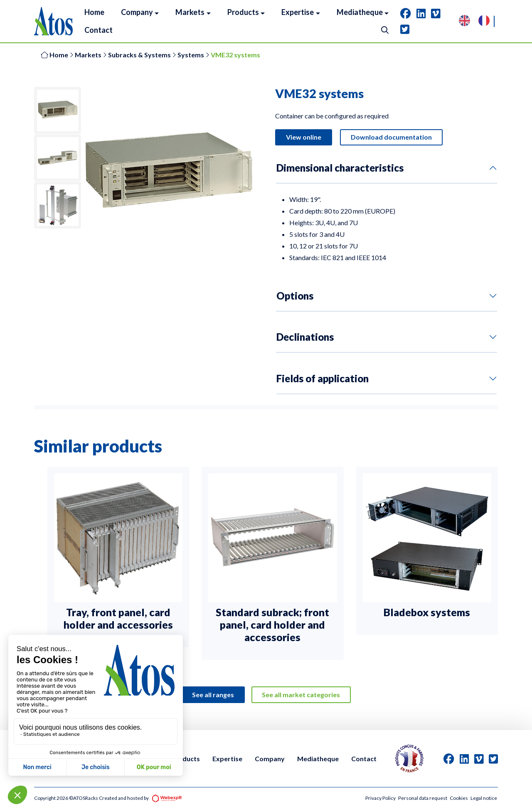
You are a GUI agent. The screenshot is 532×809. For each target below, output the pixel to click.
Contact (364, 759)
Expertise (227, 759)
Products (186, 759)
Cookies (459, 798)
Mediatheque (318, 759)
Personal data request (423, 798)
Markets (88, 55)
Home (54, 55)
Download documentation (391, 137)
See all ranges (213, 695)
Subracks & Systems (139, 55)
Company (270, 759)
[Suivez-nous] (406, 13)
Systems (191, 55)
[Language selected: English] (478, 21)
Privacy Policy (381, 798)
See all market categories (301, 695)
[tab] (406, 13)
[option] (486, 21)
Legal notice (484, 798)
